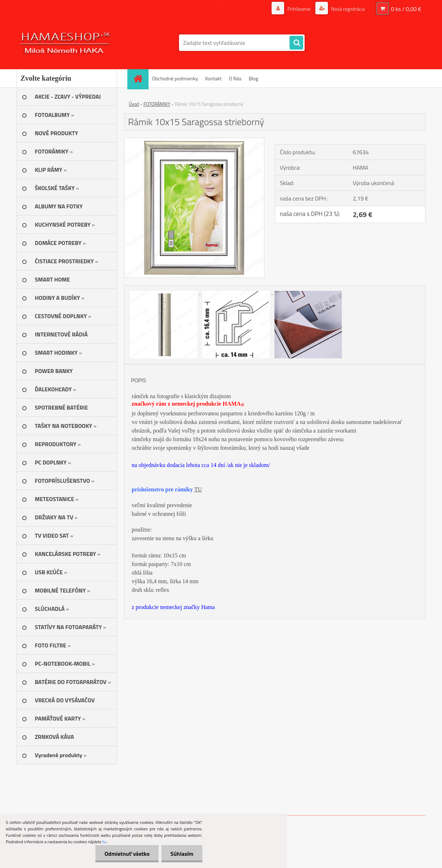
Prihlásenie (299, 9)
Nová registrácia (347, 9)
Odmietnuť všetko (127, 854)
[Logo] (66, 43)
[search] (296, 43)
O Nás (235, 78)
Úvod (134, 104)
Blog (253, 78)
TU (198, 489)
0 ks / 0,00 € (406, 9)
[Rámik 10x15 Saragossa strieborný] (194, 141)
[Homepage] (140, 78)
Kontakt (213, 78)
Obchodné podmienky (175, 78)
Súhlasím (182, 854)
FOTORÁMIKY (157, 104)
